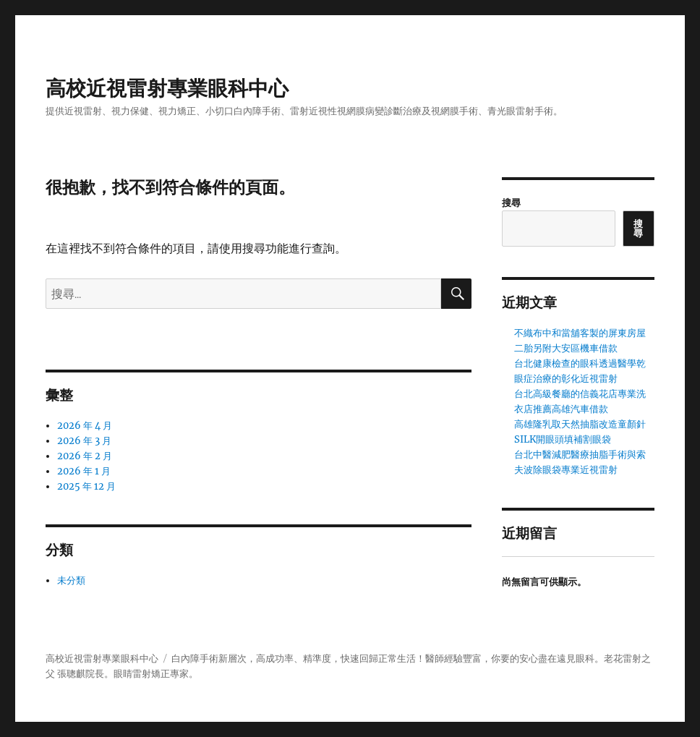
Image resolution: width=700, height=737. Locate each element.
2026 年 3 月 (84, 441)
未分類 (71, 580)
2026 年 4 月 (85, 426)
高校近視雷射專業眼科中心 (167, 88)
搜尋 (511, 203)
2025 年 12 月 (86, 486)
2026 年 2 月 (85, 456)
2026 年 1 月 (84, 471)
